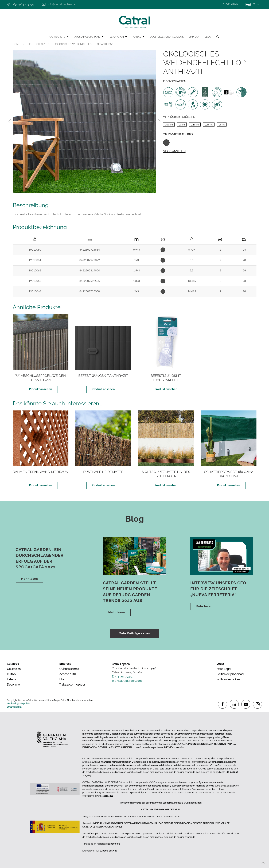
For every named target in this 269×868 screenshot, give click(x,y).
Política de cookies (228, 679)
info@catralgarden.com (60, 4)
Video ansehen (174, 151)
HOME (16, 44)
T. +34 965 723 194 (123, 677)
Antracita (166, 143)
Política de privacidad (230, 674)
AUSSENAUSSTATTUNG (89, 37)
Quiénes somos (69, 669)
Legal (220, 664)
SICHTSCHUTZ (59, 37)
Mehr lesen (30, 579)
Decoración (14, 685)
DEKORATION (119, 37)
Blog (208, 37)
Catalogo (13, 664)
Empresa (194, 37)
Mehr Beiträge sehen (134, 633)
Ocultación (14, 669)
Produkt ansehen (41, 389)
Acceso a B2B (68, 674)
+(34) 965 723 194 (21, 4)
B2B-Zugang (230, 4)
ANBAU (139, 37)
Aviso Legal (224, 669)
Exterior (12, 679)
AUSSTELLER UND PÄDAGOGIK (167, 37)
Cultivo (11, 674)
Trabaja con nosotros (72, 685)
